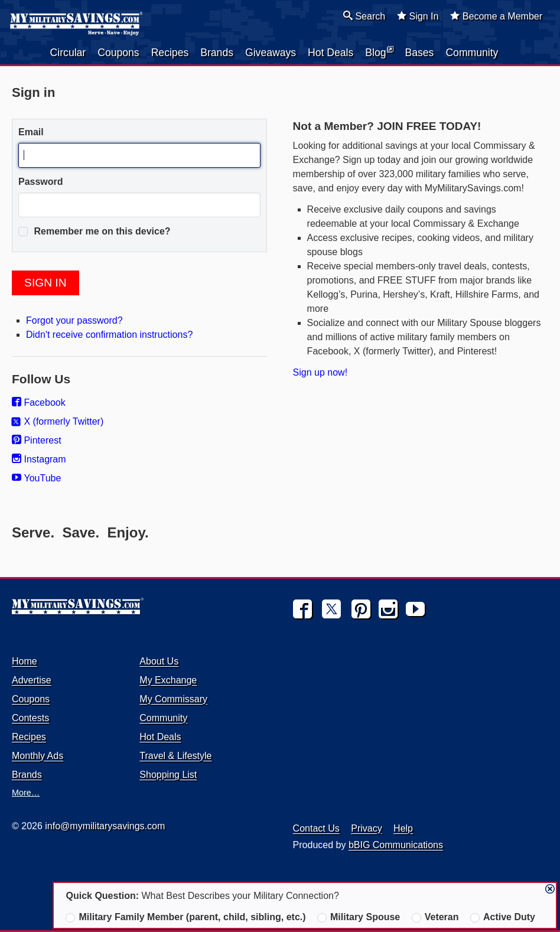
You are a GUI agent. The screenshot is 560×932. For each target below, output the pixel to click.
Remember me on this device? (95, 232)
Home (25, 661)
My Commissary (173, 699)
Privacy (366, 828)
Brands (217, 53)
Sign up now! (320, 372)
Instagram (39, 459)
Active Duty (503, 917)
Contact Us (316, 828)
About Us (159, 661)
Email (31, 132)
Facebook (39, 403)
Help (403, 828)
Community (472, 53)
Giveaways (271, 53)
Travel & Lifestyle (175, 756)
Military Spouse (359, 917)
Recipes (170, 53)
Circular (68, 53)
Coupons (118, 53)
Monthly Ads (38, 756)
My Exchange (168, 680)
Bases (420, 53)
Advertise (32, 680)
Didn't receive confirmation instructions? (109, 335)
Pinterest (37, 440)
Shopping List (168, 775)
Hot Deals (331, 53)
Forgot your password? (74, 320)
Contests (30, 718)
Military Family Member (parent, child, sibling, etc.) (185, 917)
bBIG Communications (396, 845)
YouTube (36, 478)
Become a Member (496, 16)
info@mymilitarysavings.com (105, 826)
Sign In (418, 16)
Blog (379, 52)
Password (41, 182)
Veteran (435, 917)
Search (364, 16)
